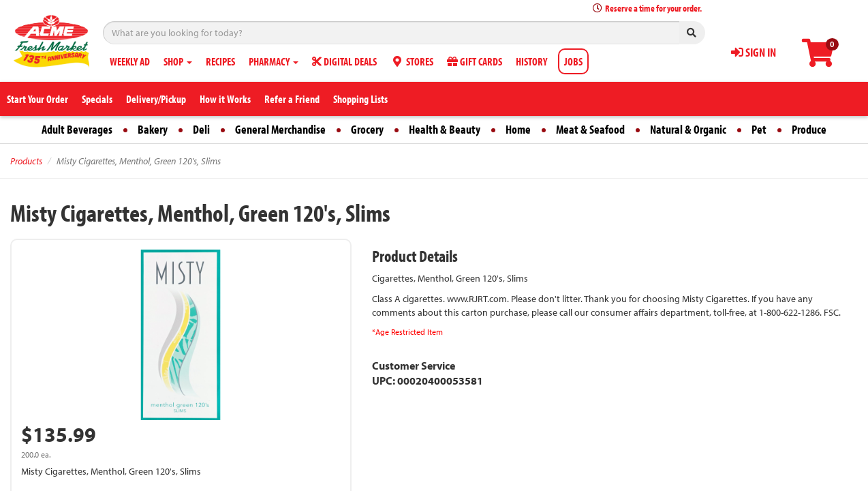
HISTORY (531, 61)
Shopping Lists (360, 99)
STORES (412, 61)
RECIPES (220, 61)
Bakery (153, 129)
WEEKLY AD (130, 61)
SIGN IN (754, 52)
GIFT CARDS (475, 61)
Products (26, 161)
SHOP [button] (178, 61)
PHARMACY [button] (274, 61)
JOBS (573, 61)
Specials (97, 99)
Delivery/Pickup (156, 99)
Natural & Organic (688, 129)
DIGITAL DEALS (344, 61)
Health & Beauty (445, 129)
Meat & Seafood (590, 129)
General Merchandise (280, 129)
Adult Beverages (77, 129)
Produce (809, 129)
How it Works (225, 99)
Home (518, 129)
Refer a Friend (292, 99)
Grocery (367, 129)
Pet (759, 129)
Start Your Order (37, 99)
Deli (201, 129)
